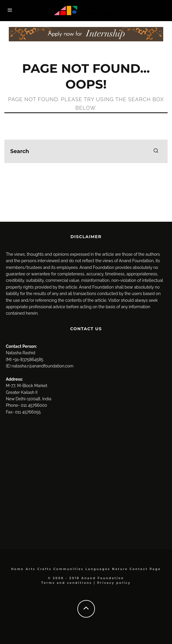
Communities (68, 569)
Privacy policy (114, 583)
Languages (98, 569)
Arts (30, 569)
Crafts (44, 569)
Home (17, 569)
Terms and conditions (67, 583)
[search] (156, 151)
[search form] (86, 151)
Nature (120, 569)
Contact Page (145, 569)
